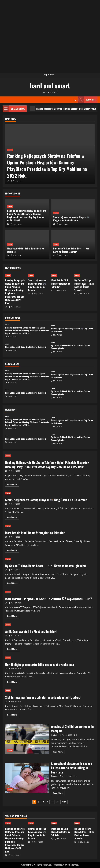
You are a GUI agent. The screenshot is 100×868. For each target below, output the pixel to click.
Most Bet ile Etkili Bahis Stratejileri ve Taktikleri (25, 250)
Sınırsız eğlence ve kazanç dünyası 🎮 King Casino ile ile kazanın (71, 219)
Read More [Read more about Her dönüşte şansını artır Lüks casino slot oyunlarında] (13, 682)
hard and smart (50, 85)
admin (55, 735)
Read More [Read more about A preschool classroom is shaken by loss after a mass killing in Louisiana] (59, 794)
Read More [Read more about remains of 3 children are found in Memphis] (59, 752)
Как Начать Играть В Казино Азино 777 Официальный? (49, 599)
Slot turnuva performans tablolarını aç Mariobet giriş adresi (43, 697)
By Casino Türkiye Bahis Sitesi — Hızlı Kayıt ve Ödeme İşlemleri (72, 250)
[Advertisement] (50, 18)
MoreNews (59, 865)
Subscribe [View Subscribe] (87, 100)
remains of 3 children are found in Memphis (27, 739)
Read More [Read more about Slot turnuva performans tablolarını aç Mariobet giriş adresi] (13, 715)
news (10, 150)
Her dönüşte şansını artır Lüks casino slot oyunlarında (40, 664)
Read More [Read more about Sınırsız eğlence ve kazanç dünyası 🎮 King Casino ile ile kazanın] (13, 518)
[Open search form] (75, 100)
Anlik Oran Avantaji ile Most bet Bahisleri (31, 631)
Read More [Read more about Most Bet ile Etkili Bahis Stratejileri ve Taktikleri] (13, 551)
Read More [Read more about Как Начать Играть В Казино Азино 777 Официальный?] (13, 616)
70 (57, 802)
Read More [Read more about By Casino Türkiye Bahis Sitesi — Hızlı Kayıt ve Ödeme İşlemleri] (13, 584)
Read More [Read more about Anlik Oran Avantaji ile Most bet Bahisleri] (13, 649)
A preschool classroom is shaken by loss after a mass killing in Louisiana (27, 778)
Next (64, 802)
